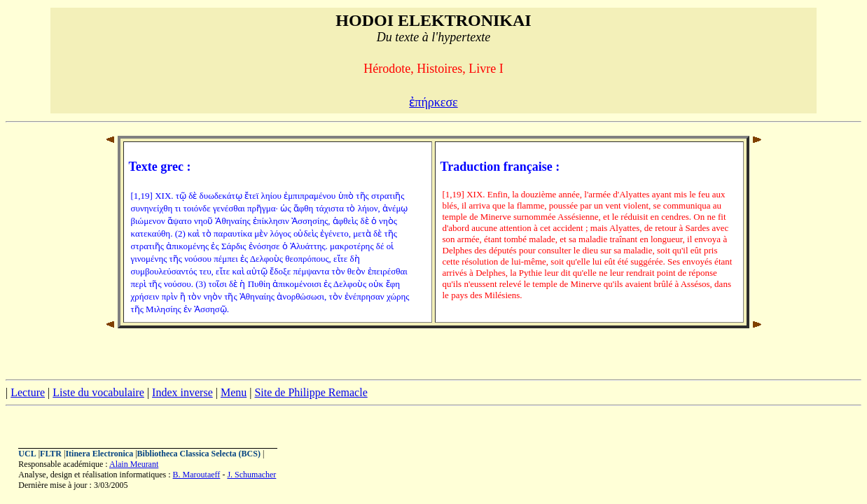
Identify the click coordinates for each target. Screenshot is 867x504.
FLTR (51, 454)
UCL (27, 454)
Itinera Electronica (99, 454)
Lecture (28, 392)
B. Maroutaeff (197, 475)
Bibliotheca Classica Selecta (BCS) (199, 454)
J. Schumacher (251, 475)
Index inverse (182, 392)
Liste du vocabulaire (98, 392)
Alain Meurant (134, 464)
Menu (234, 392)
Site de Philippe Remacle (311, 392)
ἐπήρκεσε (433, 102)
